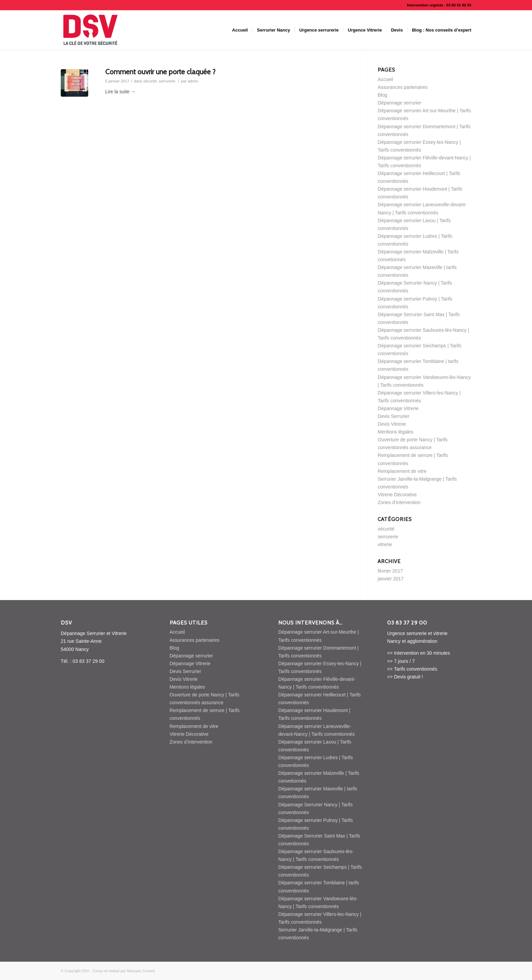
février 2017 (390, 571)
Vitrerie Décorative (397, 495)
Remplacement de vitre (402, 471)
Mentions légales (395, 432)
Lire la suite (120, 92)
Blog (382, 95)
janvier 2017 (391, 579)
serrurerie (167, 81)
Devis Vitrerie (392, 424)
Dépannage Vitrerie (398, 408)
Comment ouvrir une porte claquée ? (160, 72)
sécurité (150, 81)
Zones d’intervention (399, 502)
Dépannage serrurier (399, 103)
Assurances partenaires (403, 87)
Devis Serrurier (393, 416)
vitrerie (385, 544)
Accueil (385, 79)
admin (193, 81)
